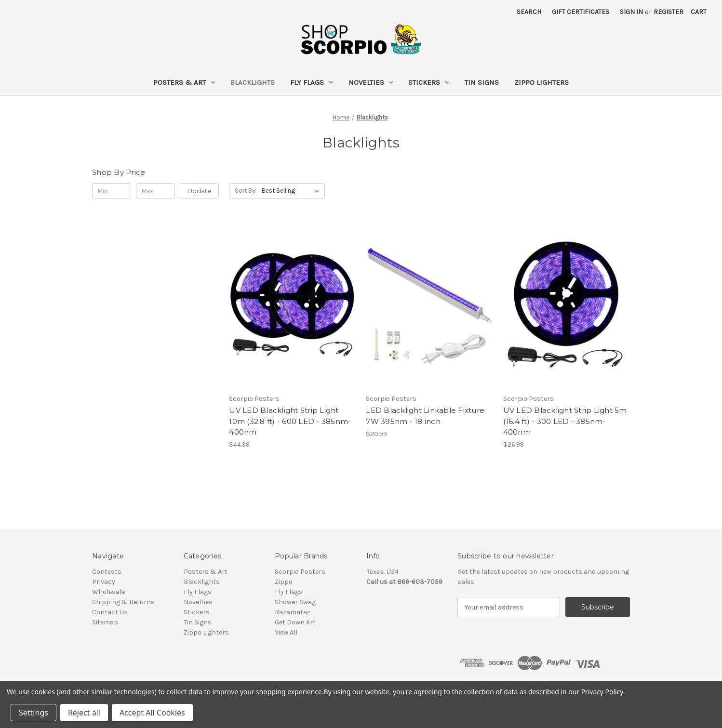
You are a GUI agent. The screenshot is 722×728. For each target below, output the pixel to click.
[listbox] (292, 191)
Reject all (84, 713)
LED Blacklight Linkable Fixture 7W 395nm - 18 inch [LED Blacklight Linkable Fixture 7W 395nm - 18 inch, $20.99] (425, 416)
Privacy (104, 582)
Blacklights (253, 82)
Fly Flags (312, 82)
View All (286, 632)
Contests (107, 572)
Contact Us (110, 612)
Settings (33, 713)
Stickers (429, 82)
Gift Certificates (581, 12)
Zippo (284, 582)
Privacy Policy (602, 692)
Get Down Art (295, 622)
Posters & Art (184, 82)
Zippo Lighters (541, 82)
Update (200, 191)
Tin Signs (482, 82)
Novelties (371, 82)
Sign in (631, 12)
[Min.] (112, 191)
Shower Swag (295, 602)
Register (669, 12)
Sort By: (246, 191)
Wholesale (108, 592)
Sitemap (105, 622)
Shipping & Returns (123, 602)
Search (529, 12)
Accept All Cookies (152, 713)
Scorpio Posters (300, 572)
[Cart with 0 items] (699, 12)
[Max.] (155, 191)
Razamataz (293, 612)
